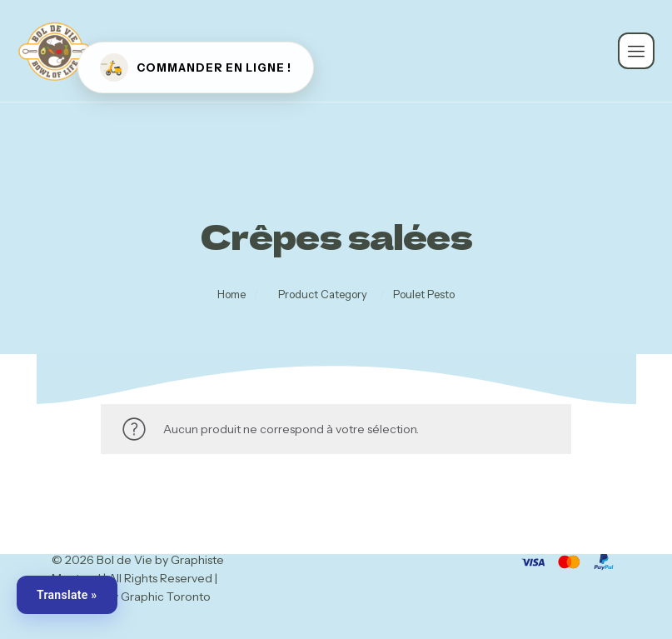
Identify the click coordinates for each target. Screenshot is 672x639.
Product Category (323, 295)
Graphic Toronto (166, 597)
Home (240, 295)
